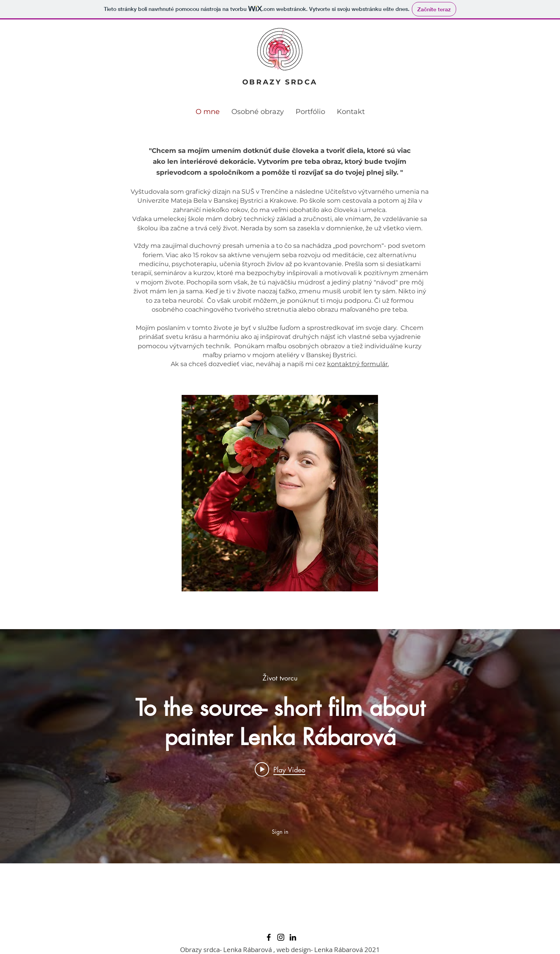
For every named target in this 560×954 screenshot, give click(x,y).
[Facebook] (269, 937)
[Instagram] (281, 937)
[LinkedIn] (293, 937)
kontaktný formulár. (358, 364)
